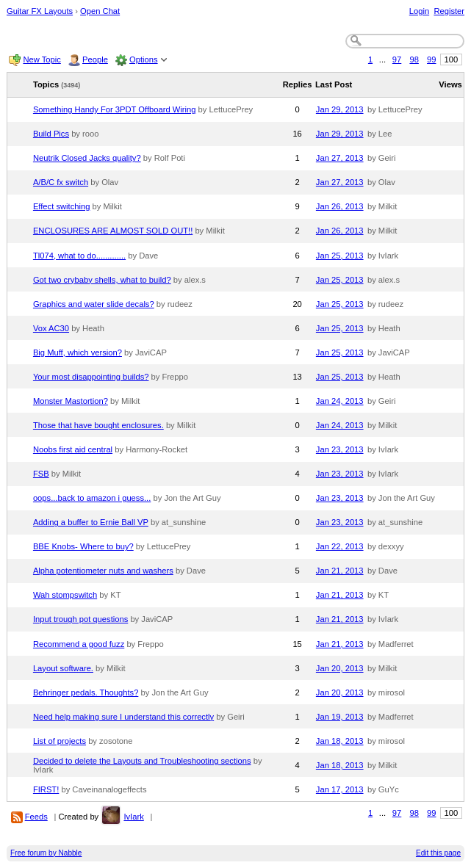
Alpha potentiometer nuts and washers (103, 571)
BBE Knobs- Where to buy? (83, 546)
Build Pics (51, 134)
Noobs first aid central (73, 449)
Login (419, 11)
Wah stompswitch (65, 595)
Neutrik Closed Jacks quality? (87, 158)
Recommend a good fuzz (79, 644)
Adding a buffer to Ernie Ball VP (91, 522)
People (95, 59)
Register (449, 11)
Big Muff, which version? (78, 352)
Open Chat (100, 11)
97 (397, 59)
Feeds (36, 817)
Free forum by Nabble (46, 853)
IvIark (133, 817)
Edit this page (438, 853)
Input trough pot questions (80, 619)
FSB (41, 474)
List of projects (60, 741)
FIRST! (46, 789)
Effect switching (62, 206)
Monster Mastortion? (71, 401)
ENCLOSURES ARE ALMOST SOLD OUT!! (113, 231)
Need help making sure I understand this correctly (123, 717)
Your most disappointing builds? (91, 377)
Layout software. (63, 668)
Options (144, 59)
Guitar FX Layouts (40, 11)
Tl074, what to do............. (79, 256)
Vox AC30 (51, 328)
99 (431, 59)
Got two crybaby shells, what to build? (102, 280)
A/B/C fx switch (61, 182)
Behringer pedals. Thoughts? (86, 692)
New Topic (42, 59)
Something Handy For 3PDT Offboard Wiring (115, 109)
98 (414, 59)
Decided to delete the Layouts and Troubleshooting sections (142, 761)
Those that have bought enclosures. (98, 425)
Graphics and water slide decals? (94, 304)
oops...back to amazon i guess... (92, 498)
